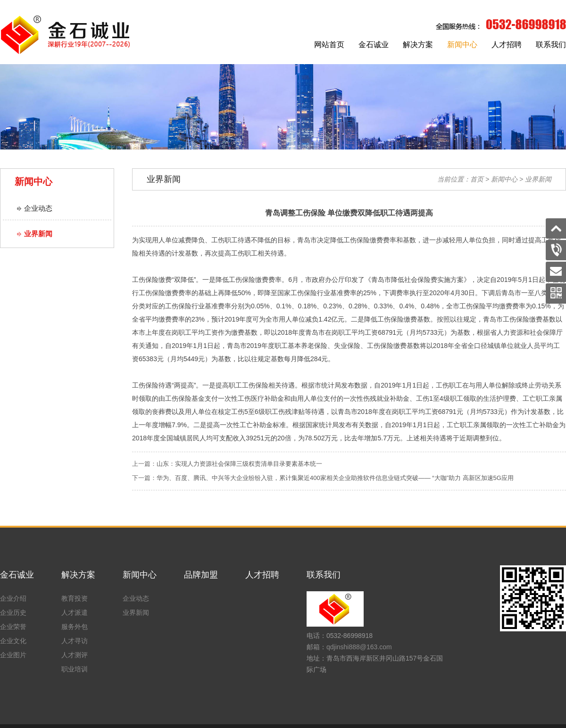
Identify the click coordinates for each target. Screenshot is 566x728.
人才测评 (75, 655)
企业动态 (38, 208)
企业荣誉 (13, 627)
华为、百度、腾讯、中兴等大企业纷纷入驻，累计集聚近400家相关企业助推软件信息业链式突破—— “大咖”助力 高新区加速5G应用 (335, 478)
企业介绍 (13, 598)
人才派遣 (75, 612)
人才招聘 (507, 45)
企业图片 (13, 655)
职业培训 (75, 669)
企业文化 (13, 641)
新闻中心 (462, 45)
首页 (477, 179)
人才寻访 (75, 641)
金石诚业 (374, 45)
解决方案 (418, 45)
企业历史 (13, 612)
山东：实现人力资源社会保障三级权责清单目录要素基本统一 (239, 464)
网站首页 (329, 45)
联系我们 (551, 45)
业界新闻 (38, 234)
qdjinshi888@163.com (359, 647)
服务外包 (75, 627)
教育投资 (75, 598)
